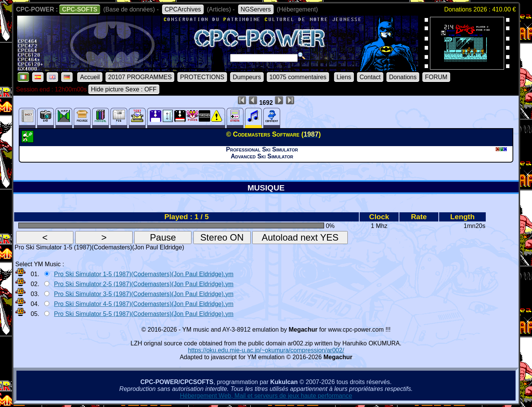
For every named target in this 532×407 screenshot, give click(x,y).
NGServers (256, 9)
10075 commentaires (298, 77)
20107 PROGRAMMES (140, 77)
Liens (344, 77)
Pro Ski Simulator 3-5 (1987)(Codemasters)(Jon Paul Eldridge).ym (144, 294)
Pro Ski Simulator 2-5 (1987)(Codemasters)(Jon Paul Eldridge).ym (144, 284)
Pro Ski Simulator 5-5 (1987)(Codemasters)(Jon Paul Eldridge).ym (144, 314)
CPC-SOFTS (79, 9)
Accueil (90, 77)
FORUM (436, 77)
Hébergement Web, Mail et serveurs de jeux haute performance (266, 396)
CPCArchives (183, 9)
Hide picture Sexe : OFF (124, 89)
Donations (403, 77)
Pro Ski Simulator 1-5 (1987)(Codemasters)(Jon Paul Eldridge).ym (144, 274)
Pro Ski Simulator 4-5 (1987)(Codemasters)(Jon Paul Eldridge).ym (144, 304)
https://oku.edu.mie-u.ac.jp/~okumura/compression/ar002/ (266, 350)
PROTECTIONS (202, 77)
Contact (370, 77)
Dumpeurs (247, 77)
